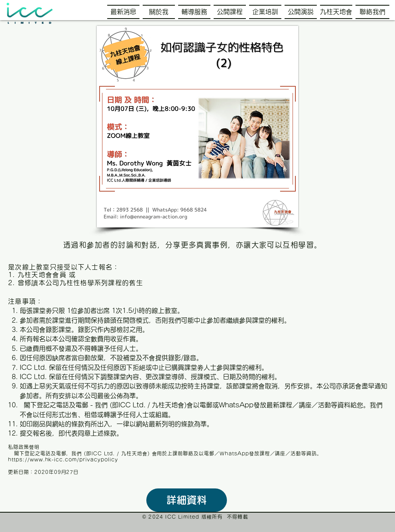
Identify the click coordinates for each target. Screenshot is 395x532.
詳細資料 (187, 500)
